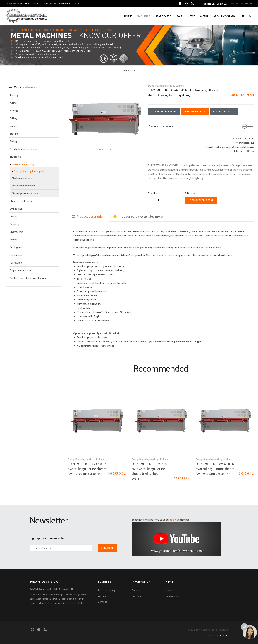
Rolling (13, 240)
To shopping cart (201, 200)
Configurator (129, 70)
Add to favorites (224, 111)
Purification (16, 263)
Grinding (14, 126)
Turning (14, 95)
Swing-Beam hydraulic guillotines (32, 171)
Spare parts (163, 16)
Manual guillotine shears (25, 193)
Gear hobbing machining (23, 149)
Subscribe (107, 548)
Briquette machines (20, 270)
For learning (16, 255)
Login (222, 4)
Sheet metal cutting (23, 164)
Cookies (136, 596)
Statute (136, 590)
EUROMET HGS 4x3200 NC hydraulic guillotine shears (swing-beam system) (88, 469)
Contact (102, 602)
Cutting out (16, 247)
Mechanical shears (22, 178)
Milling (13, 103)
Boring (13, 141)
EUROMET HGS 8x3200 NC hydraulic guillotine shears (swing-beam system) (216, 469)
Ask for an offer (195, 111)
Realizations (172, 596)
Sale (180, 16)
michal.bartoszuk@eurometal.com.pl (234, 147)
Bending (14, 224)
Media (204, 16)
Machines (144, 16)
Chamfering (16, 232)
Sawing (14, 111)
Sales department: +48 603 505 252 (23, 3)
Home (128, 16)
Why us (102, 596)
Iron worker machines (24, 186)
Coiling (13, 216)
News (192, 16)
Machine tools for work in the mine (29, 278)
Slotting (14, 134)
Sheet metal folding (21, 201)
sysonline (224, 636)
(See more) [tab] (138, 217)
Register (208, 4)
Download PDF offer (164, 111)
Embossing (16, 209)
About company (224, 16)
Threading (15, 157)
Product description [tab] (88, 217)
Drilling (13, 118)
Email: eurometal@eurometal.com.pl (61, 3)
